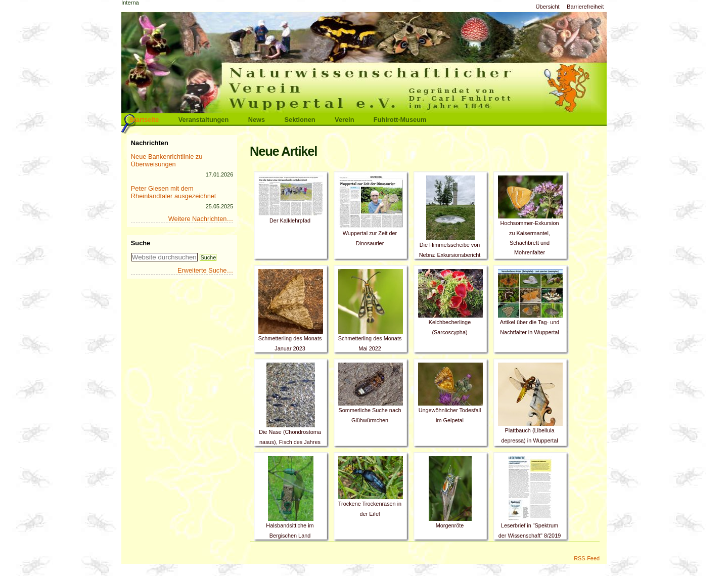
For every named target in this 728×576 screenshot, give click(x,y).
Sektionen (300, 120)
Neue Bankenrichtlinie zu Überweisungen (167, 160)
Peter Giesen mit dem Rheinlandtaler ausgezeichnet (174, 192)
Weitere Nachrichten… (201, 219)
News (257, 120)
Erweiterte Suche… (205, 270)
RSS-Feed (587, 558)
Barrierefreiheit (585, 7)
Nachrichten (150, 143)
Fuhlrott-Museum (400, 120)
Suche (141, 243)
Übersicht (547, 7)
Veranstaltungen (204, 120)
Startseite (144, 120)
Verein (344, 120)
